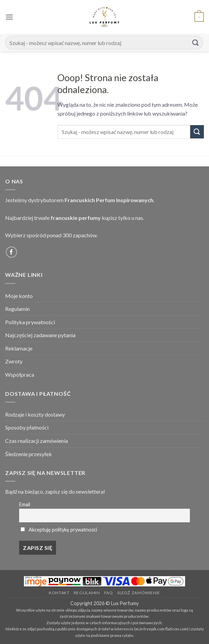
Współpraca (20, 375)
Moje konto (19, 296)
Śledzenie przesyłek (29, 454)
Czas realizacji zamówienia (37, 441)
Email (25, 504)
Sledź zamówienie (139, 593)
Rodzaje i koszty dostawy (35, 414)
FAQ (109, 593)
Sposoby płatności (27, 427)
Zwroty (14, 361)
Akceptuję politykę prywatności (63, 530)
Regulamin (17, 309)
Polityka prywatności (30, 322)
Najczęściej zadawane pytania (40, 335)
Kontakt (59, 593)
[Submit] (196, 42)
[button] (9, 17)
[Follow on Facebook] (11, 252)
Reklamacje (19, 348)
